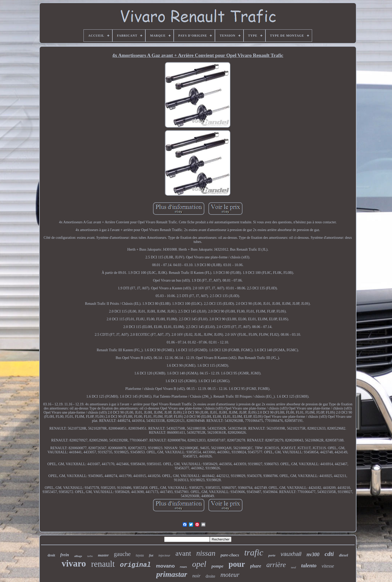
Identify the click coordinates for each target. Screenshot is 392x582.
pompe (217, 566)
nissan (206, 553)
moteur (230, 575)
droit (51, 555)
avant (183, 553)
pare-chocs (230, 555)
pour (237, 564)
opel (199, 564)
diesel (343, 555)
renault (103, 564)
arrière (276, 565)
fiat (151, 555)
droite (210, 576)
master (103, 555)
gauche (122, 554)
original (135, 565)
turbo (90, 556)
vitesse (328, 566)
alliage (78, 556)
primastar (172, 574)
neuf (294, 567)
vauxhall (291, 554)
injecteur (164, 555)
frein (65, 555)
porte (272, 555)
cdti (329, 554)
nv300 (313, 554)
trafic (254, 552)
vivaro (74, 564)
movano (165, 566)
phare (256, 566)
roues (183, 567)
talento (309, 565)
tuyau (140, 555)
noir (196, 576)
